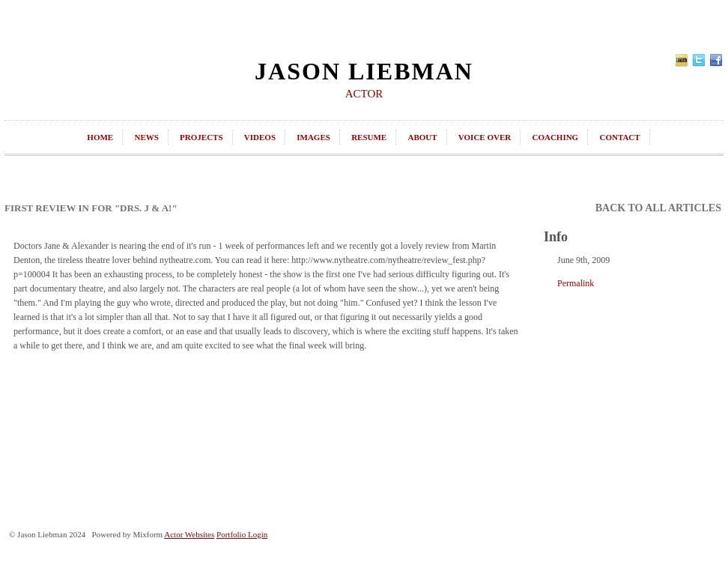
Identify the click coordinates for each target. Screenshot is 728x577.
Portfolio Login (242, 534)
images (313, 137)
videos (260, 137)
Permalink (576, 283)
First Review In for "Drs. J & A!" (91, 208)
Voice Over (485, 137)
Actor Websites (189, 534)
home (100, 137)
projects (201, 137)
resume (369, 137)
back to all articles (658, 208)
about (422, 137)
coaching (555, 137)
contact (619, 137)
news (146, 137)
